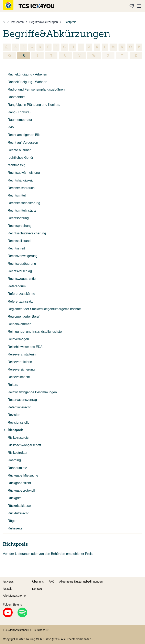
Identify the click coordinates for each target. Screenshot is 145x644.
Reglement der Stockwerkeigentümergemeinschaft (44, 309)
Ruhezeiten (16, 528)
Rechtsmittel (17, 195)
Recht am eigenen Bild (24, 135)
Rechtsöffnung (18, 218)
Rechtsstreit (16, 248)
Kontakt (37, 589)
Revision (14, 415)
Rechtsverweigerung (23, 256)
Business (41, 630)
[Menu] (139, 6)
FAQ (52, 582)
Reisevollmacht (19, 377)
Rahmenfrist (16, 97)
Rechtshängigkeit (20, 180)
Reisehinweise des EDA (25, 347)
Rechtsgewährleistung (24, 173)
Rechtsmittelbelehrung (24, 203)
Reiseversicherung (21, 369)
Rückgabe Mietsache (23, 475)
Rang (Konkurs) (19, 112)
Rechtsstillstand (19, 241)
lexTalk (7, 589)
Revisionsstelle (19, 423)
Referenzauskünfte (21, 294)
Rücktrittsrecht (18, 513)
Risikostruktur (18, 453)
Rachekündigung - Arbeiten (27, 74)
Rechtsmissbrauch (21, 188)
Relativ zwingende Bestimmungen (32, 392)
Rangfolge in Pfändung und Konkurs (34, 105)
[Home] (4, 22)
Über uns (38, 582)
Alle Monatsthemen (15, 596)
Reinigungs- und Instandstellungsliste (35, 332)
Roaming (14, 460)
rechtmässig (16, 165)
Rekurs (13, 385)
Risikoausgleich (19, 438)
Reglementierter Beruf (24, 317)
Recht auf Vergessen (23, 143)
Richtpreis (13, 430)
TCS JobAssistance (17, 630)
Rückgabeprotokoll (21, 490)
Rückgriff (14, 498)
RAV (11, 127)
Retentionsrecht (19, 407)
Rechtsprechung (20, 226)
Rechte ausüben (20, 150)
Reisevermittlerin (20, 362)
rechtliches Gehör (20, 158)
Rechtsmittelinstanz (22, 210)
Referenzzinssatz (20, 301)
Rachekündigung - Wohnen (27, 82)
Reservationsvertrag (22, 400)
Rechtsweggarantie (22, 279)
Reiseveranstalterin (22, 354)
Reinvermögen (18, 339)
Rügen (13, 521)
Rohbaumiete (17, 468)
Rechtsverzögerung (22, 264)
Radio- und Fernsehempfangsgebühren (36, 89)
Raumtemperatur (20, 120)
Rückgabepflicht (19, 483)
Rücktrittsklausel (20, 506)
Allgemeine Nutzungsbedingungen (81, 582)
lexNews (8, 582)
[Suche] (132, 6)
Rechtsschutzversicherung (27, 233)
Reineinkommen (20, 324)
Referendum (17, 286)
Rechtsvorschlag (20, 271)
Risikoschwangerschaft (24, 445)
